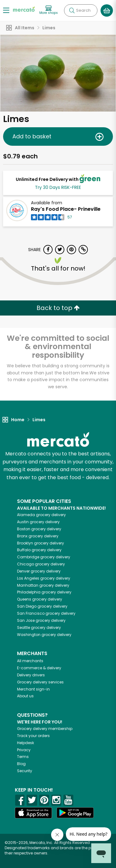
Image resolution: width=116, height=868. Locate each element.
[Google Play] (75, 813)
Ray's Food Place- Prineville (66, 209)
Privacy (24, 750)
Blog (21, 764)
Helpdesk (26, 743)
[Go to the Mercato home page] (24, 9)
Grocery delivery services (40, 682)
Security (25, 771)
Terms (23, 757)
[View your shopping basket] (107, 10)
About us (25, 696)
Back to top (58, 308)
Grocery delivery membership (45, 729)
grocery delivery (41, 515)
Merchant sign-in (33, 689)
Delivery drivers (31, 675)
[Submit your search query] (72, 10)
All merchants (30, 661)
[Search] (81, 10)
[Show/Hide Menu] (6, 10)
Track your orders (33, 736)
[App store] (33, 813)
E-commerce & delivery (39, 668)
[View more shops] (49, 10)
